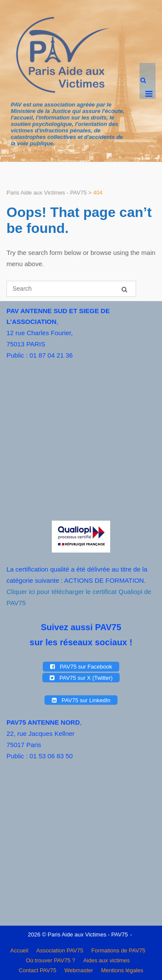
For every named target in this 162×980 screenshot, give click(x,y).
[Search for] (71, 289)
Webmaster (79, 970)
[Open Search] (143, 81)
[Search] (124, 289)
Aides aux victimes (107, 960)
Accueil (19, 950)
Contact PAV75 (37, 970)
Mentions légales (122, 970)
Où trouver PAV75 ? (51, 960)
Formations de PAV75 (118, 950)
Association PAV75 (60, 950)
